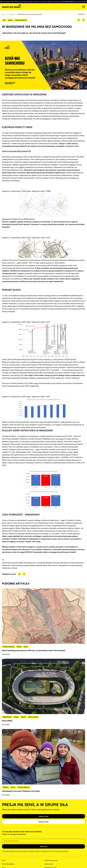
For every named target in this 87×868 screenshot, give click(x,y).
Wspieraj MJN (43, 822)
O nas (4, 860)
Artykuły (11, 14)
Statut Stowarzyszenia (51, 860)
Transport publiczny (21, 20)
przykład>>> (57, 370)
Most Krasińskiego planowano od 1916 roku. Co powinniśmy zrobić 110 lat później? (34, 650)
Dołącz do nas (44, 816)
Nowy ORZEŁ (7, 721)
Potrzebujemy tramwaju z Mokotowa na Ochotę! (21, 791)
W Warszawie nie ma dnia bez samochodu (30, 14)
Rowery (10, 20)
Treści (4, 14)
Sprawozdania (49, 864)
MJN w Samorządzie (8, 864)
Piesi (4, 20)
